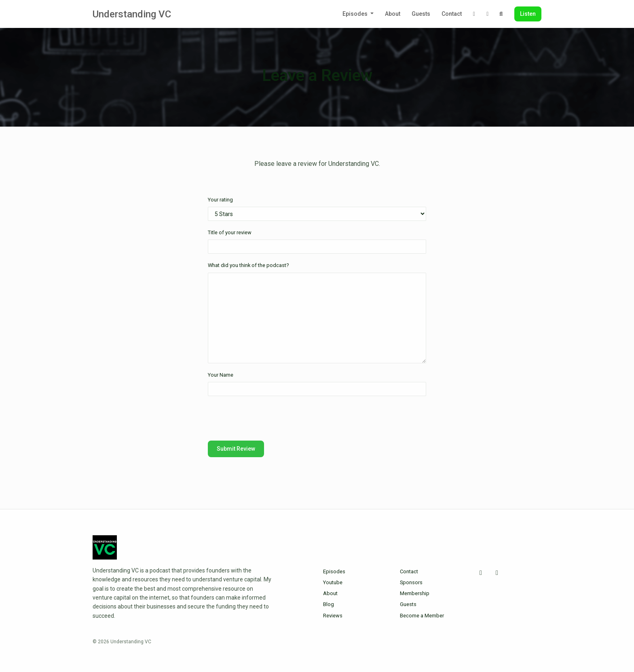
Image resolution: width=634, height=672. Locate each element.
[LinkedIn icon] (497, 573)
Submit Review (236, 449)
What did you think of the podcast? (248, 265)
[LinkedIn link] (488, 14)
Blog (329, 604)
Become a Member (422, 616)
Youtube (333, 582)
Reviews (333, 616)
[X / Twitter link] (474, 14)
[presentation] (269, 418)
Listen (528, 14)
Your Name (221, 375)
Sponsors (411, 582)
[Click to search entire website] (501, 14)
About (393, 14)
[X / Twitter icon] (481, 573)
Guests (421, 14)
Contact (452, 14)
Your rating (220, 200)
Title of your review (230, 232)
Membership (415, 593)
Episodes (356, 14)
